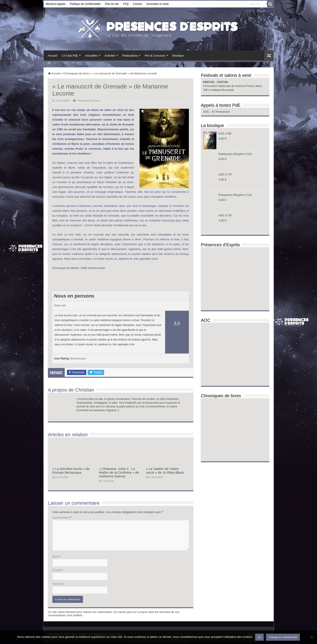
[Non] (311, 637)
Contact (137, 4)
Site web (58, 584)
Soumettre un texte (158, 4)
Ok (259, 637)
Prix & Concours (155, 56)
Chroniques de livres (76, 73)
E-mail (57, 570)
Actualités (91, 56)
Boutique (178, 56)
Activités (110, 56)
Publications (130, 56)
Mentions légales (56, 4)
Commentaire (62, 518)
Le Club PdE (70, 56)
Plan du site (112, 4)
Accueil (53, 56)
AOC (207, 112)
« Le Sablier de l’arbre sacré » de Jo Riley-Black (165, 471)
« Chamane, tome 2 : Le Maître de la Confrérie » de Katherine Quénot (119, 472)
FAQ (126, 4)
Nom (56, 557)
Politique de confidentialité (85, 4)
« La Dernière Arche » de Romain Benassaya (71, 471)
